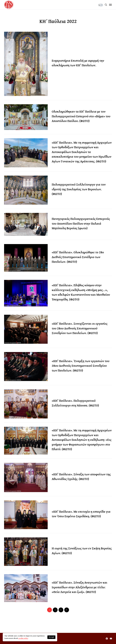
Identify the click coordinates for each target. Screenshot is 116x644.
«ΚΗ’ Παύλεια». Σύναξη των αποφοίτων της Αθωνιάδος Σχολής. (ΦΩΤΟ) (81, 477)
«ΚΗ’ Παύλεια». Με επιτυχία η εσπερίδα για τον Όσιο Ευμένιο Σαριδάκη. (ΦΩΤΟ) (81, 514)
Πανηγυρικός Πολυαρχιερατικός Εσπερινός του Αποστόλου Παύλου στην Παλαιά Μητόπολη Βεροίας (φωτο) (81, 223)
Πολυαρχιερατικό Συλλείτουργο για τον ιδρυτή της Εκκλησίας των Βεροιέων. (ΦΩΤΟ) (79, 189)
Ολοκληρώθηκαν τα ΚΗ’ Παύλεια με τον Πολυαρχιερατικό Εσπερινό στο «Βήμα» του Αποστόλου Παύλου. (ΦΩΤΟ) (81, 116)
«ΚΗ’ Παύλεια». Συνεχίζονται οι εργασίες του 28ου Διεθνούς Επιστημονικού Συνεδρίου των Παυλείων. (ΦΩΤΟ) (80, 328)
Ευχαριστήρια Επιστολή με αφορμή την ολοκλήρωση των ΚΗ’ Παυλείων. (78, 63)
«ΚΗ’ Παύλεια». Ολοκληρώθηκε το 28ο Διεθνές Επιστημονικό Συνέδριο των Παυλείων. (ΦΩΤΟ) (78, 257)
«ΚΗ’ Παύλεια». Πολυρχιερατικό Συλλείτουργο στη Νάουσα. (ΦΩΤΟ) (75, 403)
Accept (51, 637)
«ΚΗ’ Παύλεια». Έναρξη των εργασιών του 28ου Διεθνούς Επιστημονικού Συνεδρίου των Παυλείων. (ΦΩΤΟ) (81, 366)
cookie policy (23, 638)
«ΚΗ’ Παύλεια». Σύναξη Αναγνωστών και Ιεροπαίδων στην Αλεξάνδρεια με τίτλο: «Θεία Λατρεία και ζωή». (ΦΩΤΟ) (80, 587)
